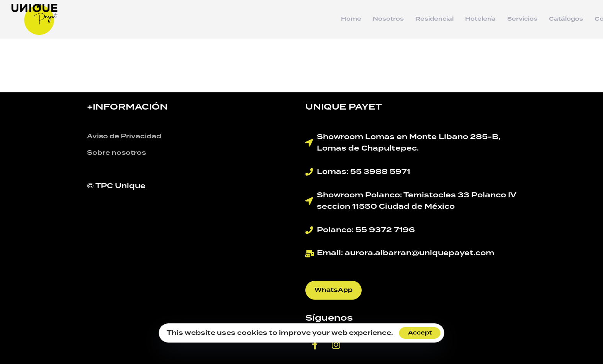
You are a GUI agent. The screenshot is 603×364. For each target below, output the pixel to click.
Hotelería (480, 19)
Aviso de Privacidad (124, 136)
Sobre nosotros (116, 153)
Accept (420, 333)
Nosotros (388, 19)
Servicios (522, 19)
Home (351, 19)
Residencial (434, 19)
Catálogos (566, 19)
